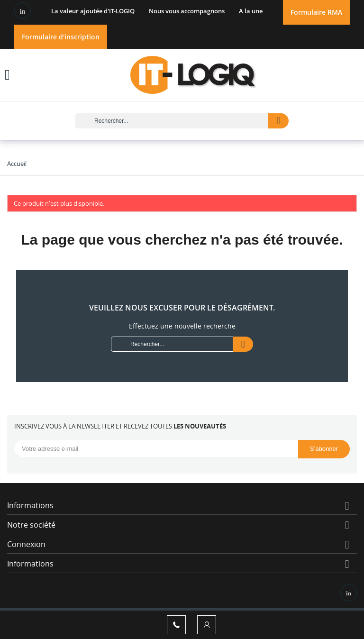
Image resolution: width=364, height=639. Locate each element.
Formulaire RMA (316, 12)
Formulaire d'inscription (61, 37)
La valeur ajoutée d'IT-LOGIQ (93, 11)
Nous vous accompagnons (187, 11)
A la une (251, 11)
